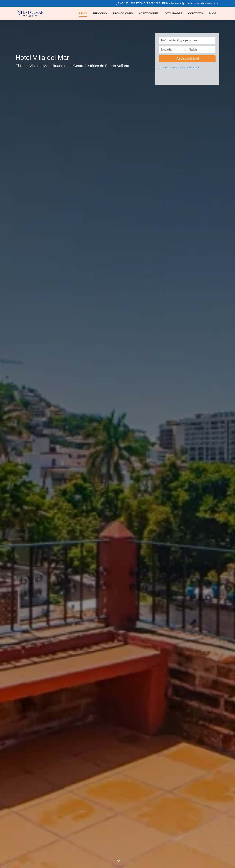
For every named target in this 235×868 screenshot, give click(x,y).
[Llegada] (170, 50)
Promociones (123, 13)
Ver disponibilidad (187, 59)
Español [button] (209, 3)
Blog (213, 13)
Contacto (196, 13)
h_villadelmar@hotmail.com (181, 3)
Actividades (173, 13)
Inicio (83, 13)
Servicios (100, 13)
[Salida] (198, 50)
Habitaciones (149, 13)
